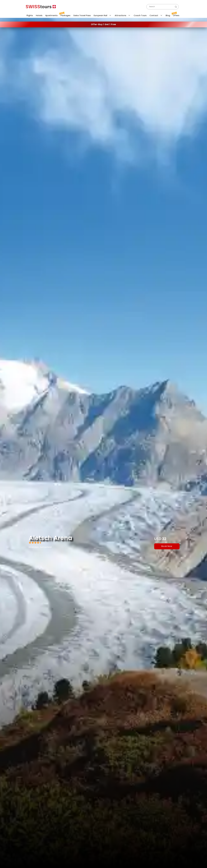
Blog (167, 16)
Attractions (120, 16)
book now (167, 546)
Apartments (51, 16)
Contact (154, 16)
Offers (176, 15)
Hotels (39, 16)
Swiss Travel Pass (82, 16)
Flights (29, 16)
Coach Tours (140, 16)
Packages (65, 15)
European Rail (100, 16)
